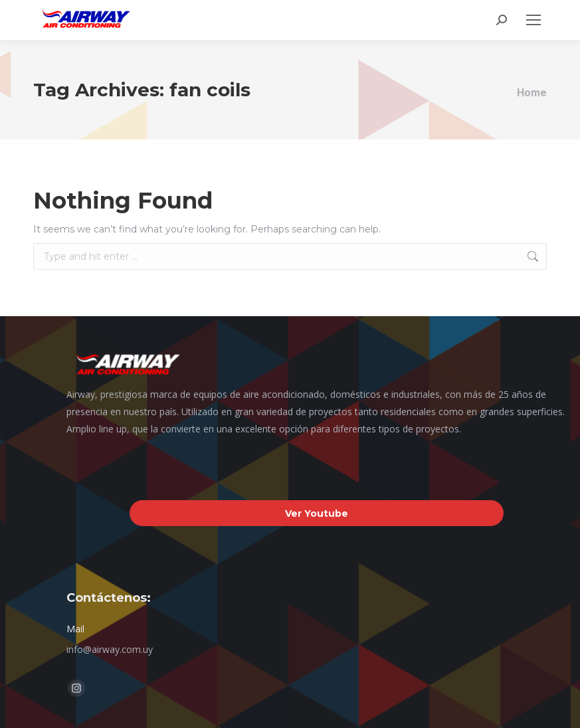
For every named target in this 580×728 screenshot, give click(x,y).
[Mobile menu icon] (533, 20)
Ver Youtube (317, 513)
